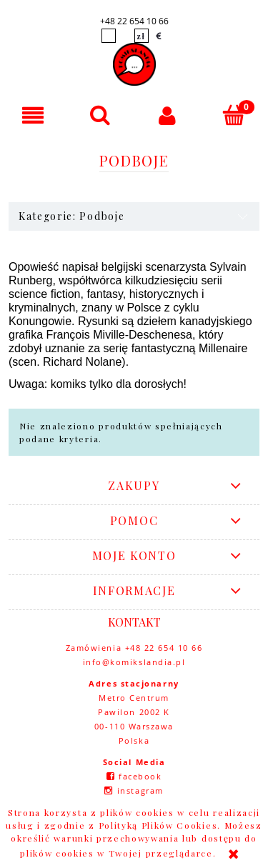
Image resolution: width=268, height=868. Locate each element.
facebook (140, 776)
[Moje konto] (168, 115)
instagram (140, 790)
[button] (34, 115)
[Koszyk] (234, 115)
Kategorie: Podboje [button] (71, 216)
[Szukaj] (101, 115)
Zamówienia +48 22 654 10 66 (134, 648)
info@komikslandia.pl (134, 662)
